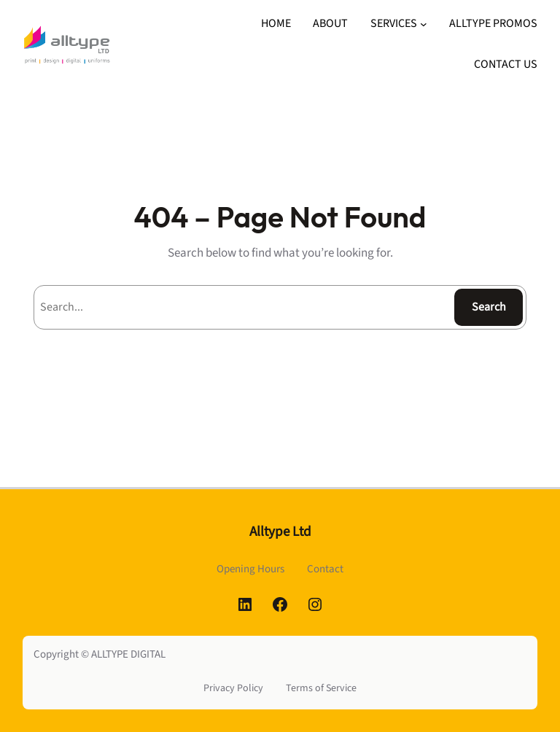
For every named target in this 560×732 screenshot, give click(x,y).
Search (489, 307)
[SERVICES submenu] (424, 24)
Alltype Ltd (280, 532)
